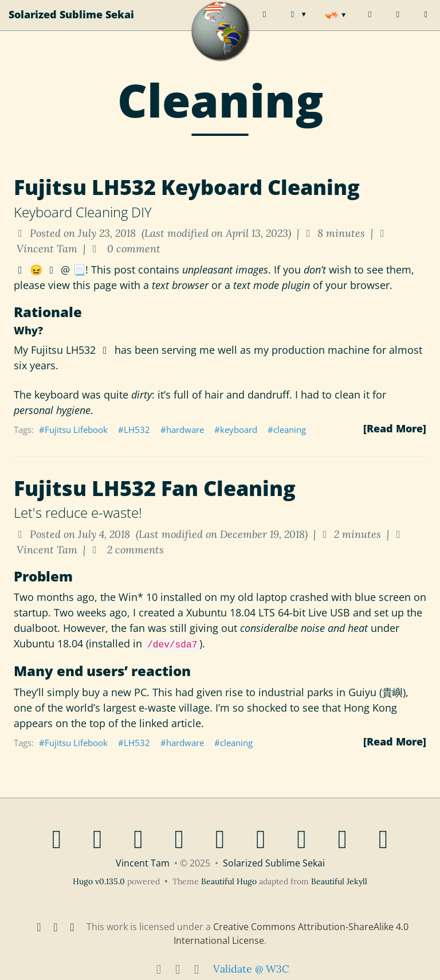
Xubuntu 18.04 (221, 612)
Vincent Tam (143, 863)
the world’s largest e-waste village (129, 708)
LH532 (137, 430)
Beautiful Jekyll (339, 881)
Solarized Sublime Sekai (71, 26)
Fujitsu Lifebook (76, 430)
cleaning (290, 430)
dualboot (36, 628)
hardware (185, 430)
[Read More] (395, 428)
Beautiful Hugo (229, 881)
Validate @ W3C (251, 969)
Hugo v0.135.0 (99, 881)
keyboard (239, 430)
